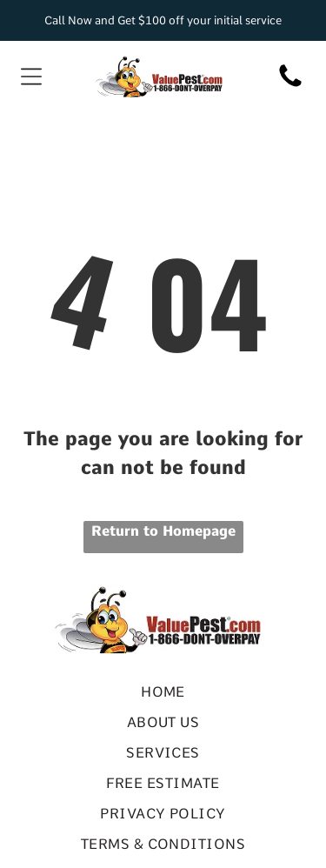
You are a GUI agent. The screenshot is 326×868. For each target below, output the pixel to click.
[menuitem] (163, 692)
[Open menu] (31, 77)
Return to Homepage (163, 531)
